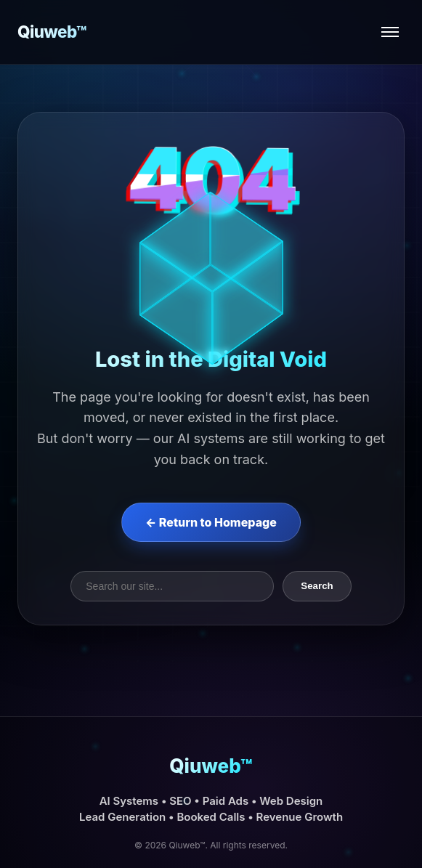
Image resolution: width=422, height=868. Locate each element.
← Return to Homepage (211, 522)
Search (317, 586)
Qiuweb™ (52, 32)
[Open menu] (390, 32)
